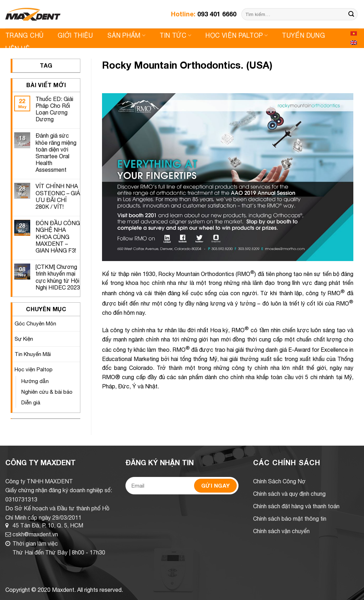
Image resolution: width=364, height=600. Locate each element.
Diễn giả (31, 402)
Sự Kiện (24, 339)
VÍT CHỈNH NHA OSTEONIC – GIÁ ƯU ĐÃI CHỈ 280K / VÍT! (58, 196)
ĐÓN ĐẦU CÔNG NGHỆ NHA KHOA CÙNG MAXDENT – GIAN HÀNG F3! (58, 237)
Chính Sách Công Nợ (279, 481)
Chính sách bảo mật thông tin (290, 519)
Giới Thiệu (75, 35)
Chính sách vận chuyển (281, 531)
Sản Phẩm (126, 35)
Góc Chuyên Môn (35, 323)
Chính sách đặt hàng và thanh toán (296, 506)
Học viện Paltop (237, 35)
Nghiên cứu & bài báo (47, 392)
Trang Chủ (24, 35)
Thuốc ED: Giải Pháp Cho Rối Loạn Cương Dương (54, 109)
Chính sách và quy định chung (289, 494)
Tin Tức (175, 35)
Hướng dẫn (35, 381)
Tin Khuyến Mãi (33, 354)
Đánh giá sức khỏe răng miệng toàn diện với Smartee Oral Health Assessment (56, 153)
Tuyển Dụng (303, 35)
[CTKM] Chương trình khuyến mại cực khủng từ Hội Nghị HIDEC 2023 (58, 277)
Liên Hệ (18, 49)
